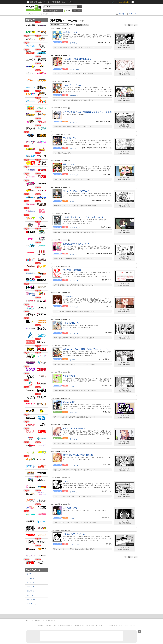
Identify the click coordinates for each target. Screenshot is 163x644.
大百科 (54, 2)
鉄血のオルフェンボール (74, 534)
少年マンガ (30, 578)
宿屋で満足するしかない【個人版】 (79, 455)
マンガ (68, 11)
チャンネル (47, 2)
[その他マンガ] (74, 69)
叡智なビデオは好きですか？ (76, 244)
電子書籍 (78, 11)
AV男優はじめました (72, 32)
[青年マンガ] (74, 43)
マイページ (133, 14)
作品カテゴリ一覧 (33, 570)
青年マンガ (30, 582)
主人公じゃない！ (71, 138)
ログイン (114, 2)
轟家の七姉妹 (69, 164)
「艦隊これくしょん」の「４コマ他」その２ (83, 217)
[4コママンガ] (74, 96)
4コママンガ (31, 595)
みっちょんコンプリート (74, 429)
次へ (135, 25)
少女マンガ (30, 587)
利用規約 (49, 625)
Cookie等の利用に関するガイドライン (87, 625)
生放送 (40, 2)
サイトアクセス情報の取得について (111, 625)
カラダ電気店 (69, 376)
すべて (29, 574)
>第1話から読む (125, 46)
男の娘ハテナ (69, 296)
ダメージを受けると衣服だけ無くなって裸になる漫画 (87, 112)
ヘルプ (55, 625)
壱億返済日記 (69, 402)
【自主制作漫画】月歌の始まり (77, 59)
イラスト (58, 11)
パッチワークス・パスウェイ (76, 191)
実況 (58, 2)
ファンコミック (32, 604)
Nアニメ (64, 2)
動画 (32, 2)
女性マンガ (30, 591)
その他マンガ (31, 600)
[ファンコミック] (75, 228)
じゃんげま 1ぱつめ (72, 85)
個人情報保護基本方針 (66, 625)
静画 (36, 2)
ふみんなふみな (70, 508)
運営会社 (41, 625)
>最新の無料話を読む (124, 48)
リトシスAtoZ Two (71, 323)
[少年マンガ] (74, 149)
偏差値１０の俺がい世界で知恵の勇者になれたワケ (86, 349)
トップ (49, 11)
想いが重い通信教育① (73, 270)
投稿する (121, 14)
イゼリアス (68, 481)
